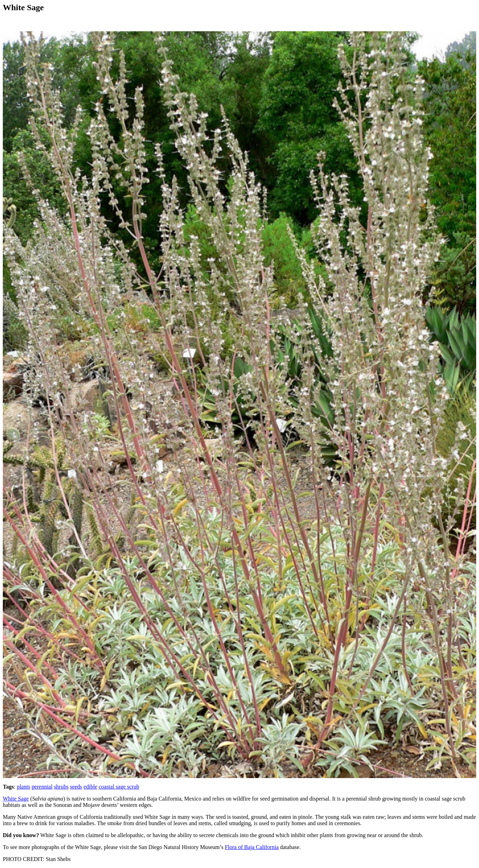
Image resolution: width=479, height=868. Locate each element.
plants (24, 787)
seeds (76, 787)
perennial (42, 787)
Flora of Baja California (252, 847)
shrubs (61, 787)
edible (90, 787)
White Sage (16, 799)
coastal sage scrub (119, 787)
